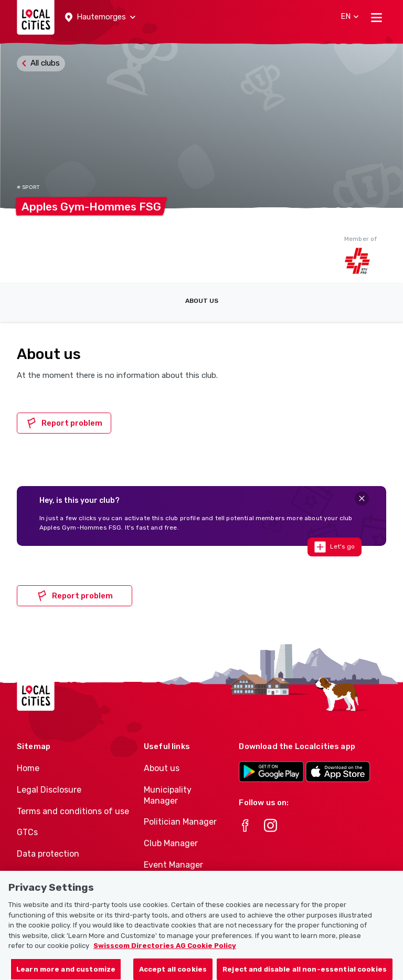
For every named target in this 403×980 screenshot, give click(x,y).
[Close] (362, 498)
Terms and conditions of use (73, 811)
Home (28, 768)
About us (202, 301)
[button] (100, 17)
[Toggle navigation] (377, 17)
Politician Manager (180, 822)
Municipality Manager (168, 795)
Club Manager (171, 843)
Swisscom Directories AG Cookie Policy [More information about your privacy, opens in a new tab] (165, 951)
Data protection (48, 854)
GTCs (27, 832)
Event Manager (173, 865)
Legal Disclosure (49, 790)
